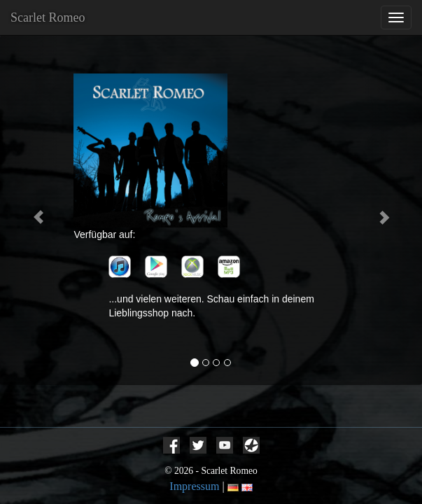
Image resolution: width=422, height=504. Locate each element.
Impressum (194, 486)
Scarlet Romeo (48, 17)
